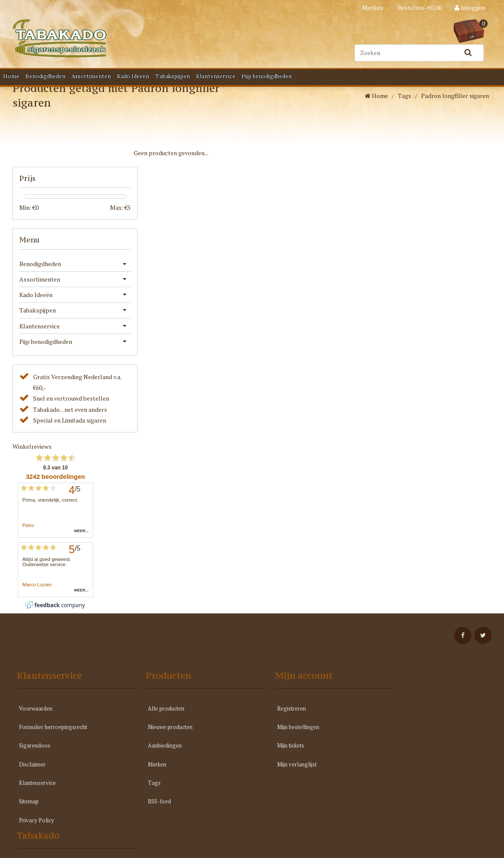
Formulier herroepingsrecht (53, 735)
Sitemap (29, 809)
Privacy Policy (37, 828)
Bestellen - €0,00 (419, 8)
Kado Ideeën (133, 76)
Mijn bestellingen (279, 735)
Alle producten (157, 716)
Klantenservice (216, 76)
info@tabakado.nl (412, 759)
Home (11, 76)
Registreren (273, 716)
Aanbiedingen (156, 754)
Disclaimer (32, 772)
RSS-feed (150, 809)
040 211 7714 (406, 737)
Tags (405, 123)
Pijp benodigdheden (267, 76)
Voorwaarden (36, 716)
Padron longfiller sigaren (455, 123)
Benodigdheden (45, 76)
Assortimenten (91, 76)
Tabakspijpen (173, 76)
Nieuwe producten (161, 735)
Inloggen (470, 8)
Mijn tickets (272, 754)
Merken (373, 8)
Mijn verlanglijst (278, 772)
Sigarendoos (35, 754)
